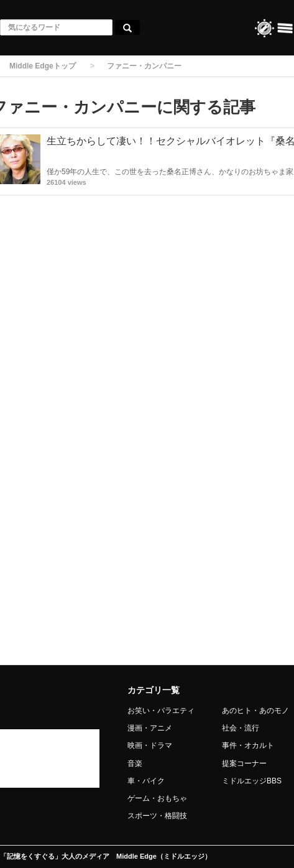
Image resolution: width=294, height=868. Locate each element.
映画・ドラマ (150, 745)
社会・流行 (241, 728)
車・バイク (146, 781)
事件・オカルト (248, 745)
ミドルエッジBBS (252, 781)
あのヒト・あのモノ (255, 711)
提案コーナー (244, 763)
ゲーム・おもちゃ (157, 798)
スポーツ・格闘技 (157, 816)
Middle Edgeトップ (43, 66)
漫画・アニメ (150, 728)
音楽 (135, 763)
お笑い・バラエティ (161, 711)
